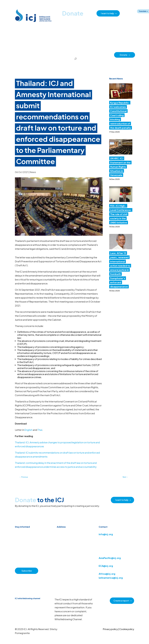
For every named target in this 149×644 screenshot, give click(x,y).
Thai (40, 430)
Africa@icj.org (107, 574)
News (33, 172)
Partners (109, 55)
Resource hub (47, 55)
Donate (125, 55)
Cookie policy (127, 629)
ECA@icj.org (106, 566)
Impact (99, 55)
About (58, 55)
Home (18, 55)
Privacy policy (110, 629)
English (28, 430)
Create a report (121, 601)
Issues (81, 55)
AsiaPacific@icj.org (110, 558)
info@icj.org (106, 534)
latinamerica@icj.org (111, 578)
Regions (90, 55)
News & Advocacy (31, 55)
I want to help (108, 13)
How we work (69, 55)
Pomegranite (22, 633)
